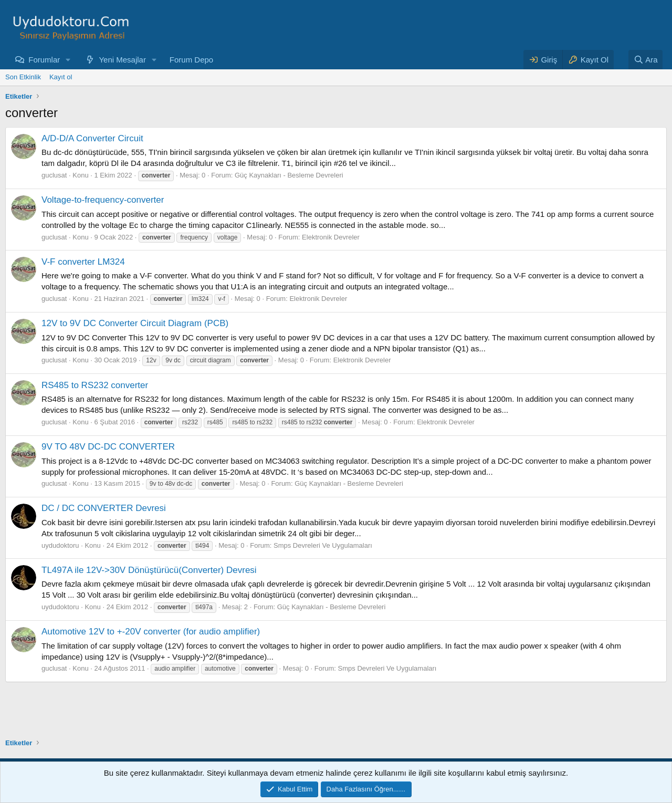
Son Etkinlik (23, 77)
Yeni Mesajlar (122, 60)
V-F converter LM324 (83, 262)
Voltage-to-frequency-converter (103, 200)
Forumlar (44, 60)
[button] (68, 60)
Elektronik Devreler (331, 237)
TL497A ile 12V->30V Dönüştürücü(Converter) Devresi (149, 570)
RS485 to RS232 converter (95, 385)
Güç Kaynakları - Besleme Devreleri (289, 175)
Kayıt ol (61, 77)
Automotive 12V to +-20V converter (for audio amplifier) (151, 632)
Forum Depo (191, 60)
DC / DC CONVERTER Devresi (104, 508)
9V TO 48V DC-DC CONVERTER (108, 447)
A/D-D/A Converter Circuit (92, 138)
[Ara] (646, 60)
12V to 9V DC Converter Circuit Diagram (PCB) (135, 323)
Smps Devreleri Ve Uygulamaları (323, 545)
